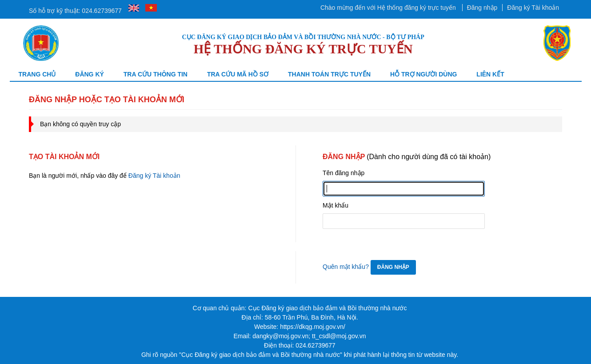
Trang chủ (37, 74)
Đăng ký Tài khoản (533, 8)
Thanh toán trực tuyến (329, 74)
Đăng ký (90, 74)
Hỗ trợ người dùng (424, 74)
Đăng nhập (482, 8)
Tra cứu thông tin (156, 74)
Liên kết (490, 74)
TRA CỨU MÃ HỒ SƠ (238, 74)
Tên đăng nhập (343, 173)
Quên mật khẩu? (346, 267)
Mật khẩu (335, 205)
